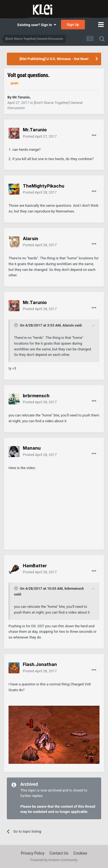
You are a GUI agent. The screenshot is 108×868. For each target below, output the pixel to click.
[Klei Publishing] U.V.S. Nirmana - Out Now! (54, 59)
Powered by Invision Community (54, 860)
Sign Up (73, 25)
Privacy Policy (33, 853)
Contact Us (59, 853)
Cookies (80, 853)
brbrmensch (74, 588)
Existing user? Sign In (37, 25)
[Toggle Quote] (16, 325)
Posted (40, 136)
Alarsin (68, 325)
